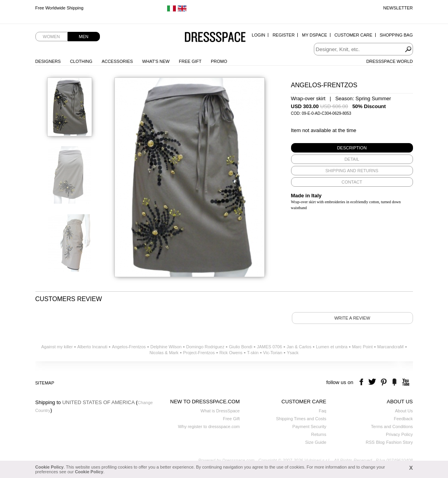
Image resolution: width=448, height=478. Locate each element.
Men (83, 37)
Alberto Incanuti (92, 347)
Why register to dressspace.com (209, 427)
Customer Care (353, 35)
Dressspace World (389, 61)
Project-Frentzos (199, 353)
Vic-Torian (273, 353)
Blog (380, 442)
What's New (156, 61)
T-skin (253, 353)
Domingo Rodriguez (205, 347)
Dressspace (215, 38)
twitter (373, 382)
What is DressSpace (220, 411)
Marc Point (362, 347)
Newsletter (398, 8)
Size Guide (316, 442)
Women (51, 37)
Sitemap (45, 383)
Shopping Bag (396, 35)
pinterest (384, 382)
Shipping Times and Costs (301, 419)
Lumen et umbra (332, 347)
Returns (319, 434)
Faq (323, 411)
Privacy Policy (399, 434)
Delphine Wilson (166, 347)
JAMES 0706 (269, 347)
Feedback (403, 419)
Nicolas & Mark (164, 353)
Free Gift (190, 61)
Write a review (352, 318)
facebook (362, 382)
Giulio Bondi (241, 347)
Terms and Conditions (392, 427)
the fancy (394, 382)
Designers (48, 61)
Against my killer (57, 347)
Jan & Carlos (299, 347)
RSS (370, 442)
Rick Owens (231, 353)
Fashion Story (400, 442)
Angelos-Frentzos (129, 347)
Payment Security (309, 427)
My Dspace (315, 35)
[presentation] (352, 148)
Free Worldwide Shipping (60, 8)
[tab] (352, 148)
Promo (219, 61)
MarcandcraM (390, 347)
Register (284, 35)
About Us (404, 411)
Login (258, 35)
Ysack (293, 353)
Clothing (81, 61)
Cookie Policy (50, 467)
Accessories (117, 61)
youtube (405, 382)
